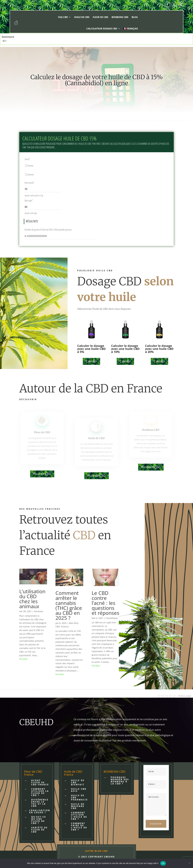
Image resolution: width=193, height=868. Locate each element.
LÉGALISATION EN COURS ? (40, 811)
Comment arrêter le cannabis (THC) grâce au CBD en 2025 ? (69, 605)
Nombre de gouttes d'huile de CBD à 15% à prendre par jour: (48, 230)
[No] (189, 863)
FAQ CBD (63, 17)
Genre (27, 159)
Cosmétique (112, 618)
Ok (163, 863)
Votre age (29, 201)
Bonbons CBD (120, 17)
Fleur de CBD (100, 17)
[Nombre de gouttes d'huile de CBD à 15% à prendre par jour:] (61, 236)
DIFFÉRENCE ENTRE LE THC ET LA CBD (40, 803)
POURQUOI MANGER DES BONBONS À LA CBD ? (120, 780)
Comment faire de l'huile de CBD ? (79, 826)
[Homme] (26, 174)
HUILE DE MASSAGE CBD (78, 806)
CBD (58, 627)
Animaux (39, 611)
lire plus (23, 659)
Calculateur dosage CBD (102, 29)
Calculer (91, 361)
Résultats (32, 221)
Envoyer (156, 824)
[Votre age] (43, 206)
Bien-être (74, 623)
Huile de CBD (82, 17)
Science (65, 627)
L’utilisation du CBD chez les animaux (32, 599)
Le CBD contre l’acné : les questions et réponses (105, 603)
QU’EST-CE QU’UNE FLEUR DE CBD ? (39, 820)
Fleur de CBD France (33, 773)
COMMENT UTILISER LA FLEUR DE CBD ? (40, 792)
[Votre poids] (43, 189)
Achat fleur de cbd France (40, 782)
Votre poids (29, 183)
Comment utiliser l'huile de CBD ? (79, 816)
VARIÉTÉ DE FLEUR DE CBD (39, 830)
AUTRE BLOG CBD (96, 851)
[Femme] (26, 166)
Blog (135, 17)
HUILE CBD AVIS (79, 790)
